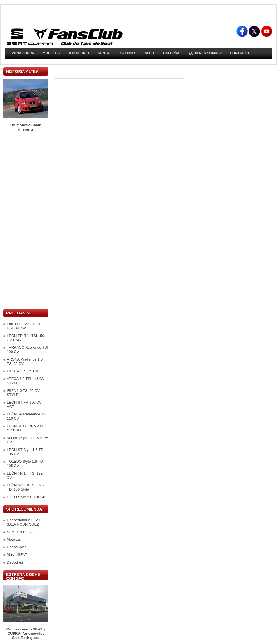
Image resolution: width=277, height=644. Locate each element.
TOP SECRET (79, 53)
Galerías (172, 53)
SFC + (149, 53)
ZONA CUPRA (23, 53)
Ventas (105, 53)
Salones (128, 53)
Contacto (239, 53)
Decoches (15, 562)
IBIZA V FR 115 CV (23, 371)
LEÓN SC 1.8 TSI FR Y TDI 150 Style (26, 487)
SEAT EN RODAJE (22, 532)
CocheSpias (17, 547)
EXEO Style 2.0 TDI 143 (26, 497)
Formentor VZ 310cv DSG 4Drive (24, 326)
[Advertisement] (26, 220)
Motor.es (14, 539)
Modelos (51, 53)
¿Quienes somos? (205, 53)
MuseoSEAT (17, 555)
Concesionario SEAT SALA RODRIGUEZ (24, 522)
